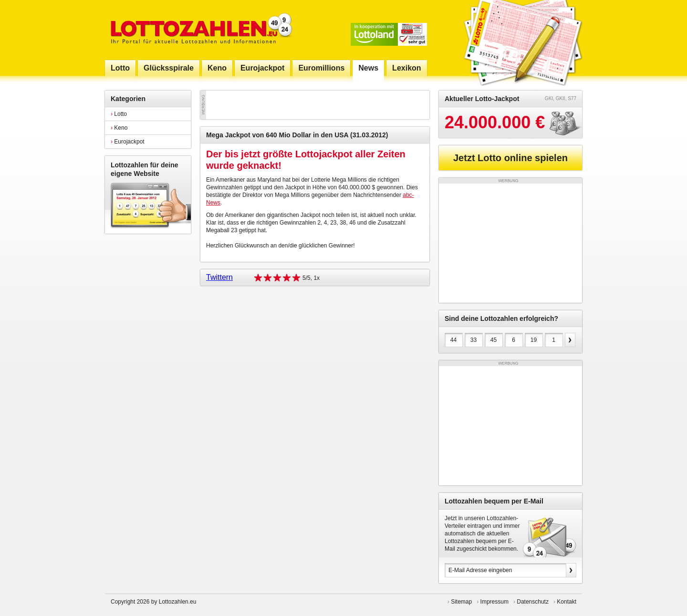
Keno (119, 128)
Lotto (119, 114)
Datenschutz (533, 602)
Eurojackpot (128, 142)
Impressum (494, 602)
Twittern (219, 277)
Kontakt (567, 602)
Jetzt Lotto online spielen (510, 158)
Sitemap (461, 602)
